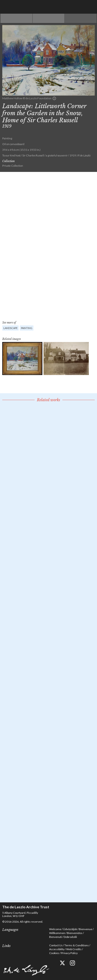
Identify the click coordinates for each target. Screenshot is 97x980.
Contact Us (56, 945)
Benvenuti (56, 937)
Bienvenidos (75, 933)
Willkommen (57, 933)
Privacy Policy (69, 953)
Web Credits (74, 949)
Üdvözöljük (70, 929)
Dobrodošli (70, 937)
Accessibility (57, 949)
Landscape (10, 328)
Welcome (55, 929)
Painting (27, 328)
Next (81, 18)
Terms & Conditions (77, 945)
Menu (90, 7)
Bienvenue (86, 929)
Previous (16, 18)
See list (48, 18)
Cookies (54, 953)
